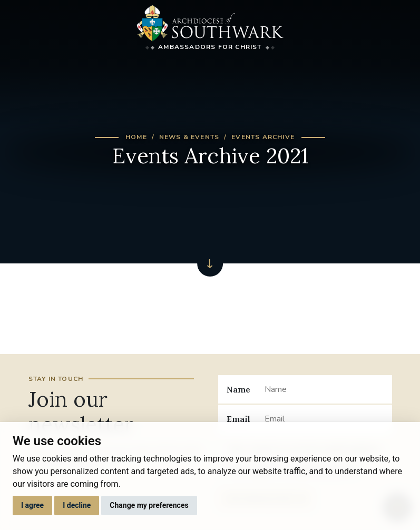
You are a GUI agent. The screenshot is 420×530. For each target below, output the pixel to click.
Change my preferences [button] (149, 505)
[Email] (324, 419)
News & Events (189, 137)
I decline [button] (77, 505)
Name (238, 389)
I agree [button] (32, 505)
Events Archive (263, 137)
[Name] (324, 389)
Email (238, 419)
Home (136, 137)
